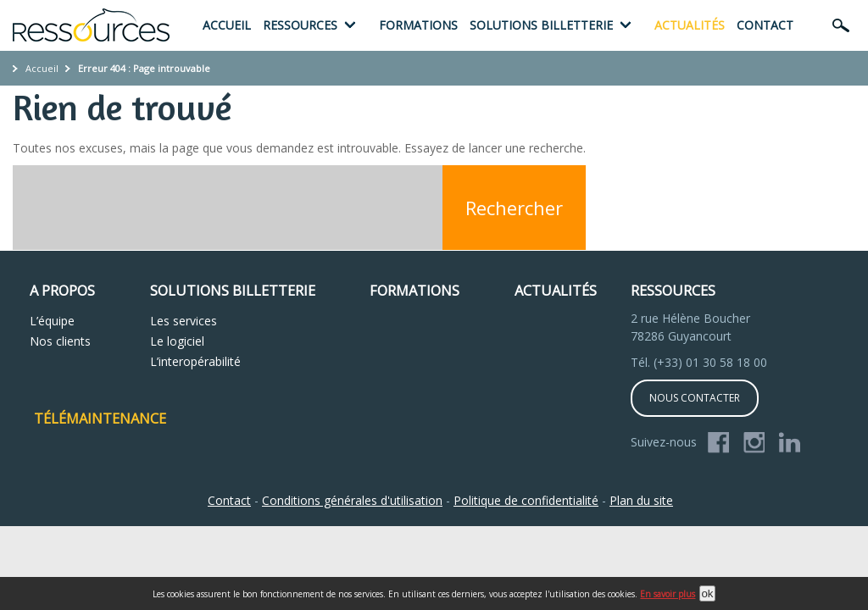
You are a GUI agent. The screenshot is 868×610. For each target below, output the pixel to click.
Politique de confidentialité (526, 500)
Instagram (754, 443)
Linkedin (790, 443)
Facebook (719, 443)
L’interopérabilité (195, 361)
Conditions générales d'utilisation (352, 500)
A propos (62, 291)
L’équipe (52, 321)
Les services (184, 321)
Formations (418, 25)
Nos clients (60, 341)
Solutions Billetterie (233, 291)
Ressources (300, 25)
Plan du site (641, 500)
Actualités (690, 25)
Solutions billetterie (541, 25)
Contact (765, 25)
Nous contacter (695, 398)
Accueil (227, 25)
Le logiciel (177, 341)
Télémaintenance (100, 419)
